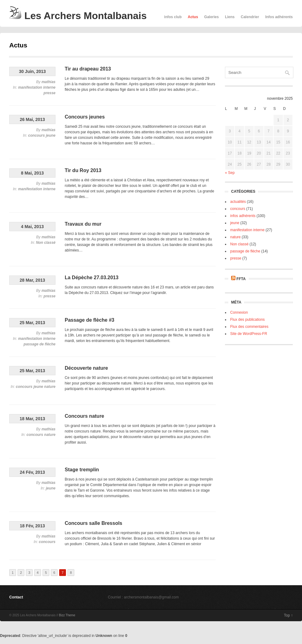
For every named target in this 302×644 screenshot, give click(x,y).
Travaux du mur (83, 224)
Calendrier (250, 17)
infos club (173, 17)
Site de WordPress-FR (249, 334)
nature (50, 387)
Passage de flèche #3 (90, 320)
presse (49, 93)
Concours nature (84, 416)
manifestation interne (37, 87)
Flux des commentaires (249, 327)
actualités (238, 202)
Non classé (46, 243)
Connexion (239, 312)
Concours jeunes (85, 117)
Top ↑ (288, 615)
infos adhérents (243, 216)
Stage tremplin (82, 470)
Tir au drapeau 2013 (88, 69)
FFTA (241, 279)
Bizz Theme (67, 615)
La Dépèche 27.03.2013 (92, 278)
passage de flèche (40, 344)
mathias (49, 82)
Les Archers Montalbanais (78, 16)
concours (36, 135)
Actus (193, 17)
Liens (230, 17)
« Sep (230, 173)
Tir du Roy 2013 (83, 170)
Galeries (212, 17)
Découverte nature (86, 368)
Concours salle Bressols (94, 523)
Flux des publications (247, 320)
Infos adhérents (279, 17)
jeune (51, 135)
